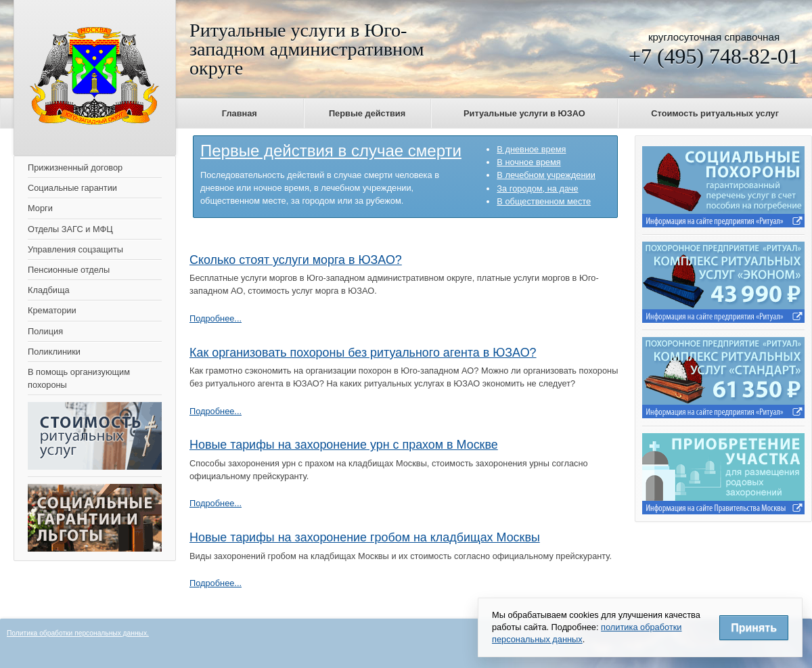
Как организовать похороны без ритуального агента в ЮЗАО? (363, 353)
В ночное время (528, 162)
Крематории (52, 310)
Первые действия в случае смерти (331, 151)
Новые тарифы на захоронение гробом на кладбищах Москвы (365, 537)
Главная (240, 113)
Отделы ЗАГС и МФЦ (70, 229)
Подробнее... (216, 318)
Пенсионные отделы (69, 270)
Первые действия (367, 113)
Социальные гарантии (72, 188)
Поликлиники (54, 352)
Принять (754, 628)
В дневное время (531, 149)
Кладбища (49, 290)
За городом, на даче (537, 188)
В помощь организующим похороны (79, 378)
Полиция (45, 331)
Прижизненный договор (75, 168)
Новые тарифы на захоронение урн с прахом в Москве (344, 445)
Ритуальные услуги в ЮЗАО (524, 113)
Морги (40, 208)
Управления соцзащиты (75, 249)
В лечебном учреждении (546, 175)
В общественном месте (544, 201)
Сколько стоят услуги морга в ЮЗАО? (296, 260)
